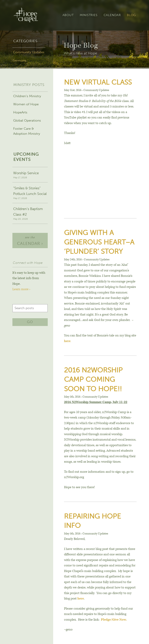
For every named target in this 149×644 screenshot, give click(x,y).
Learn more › (21, 289)
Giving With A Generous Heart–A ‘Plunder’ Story (99, 242)
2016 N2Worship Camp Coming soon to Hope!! (93, 379)
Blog (131, 15)
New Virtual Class (98, 82)
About (68, 15)
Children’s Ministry (27, 96)
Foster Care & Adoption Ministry (27, 131)
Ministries (89, 15)
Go (30, 322)
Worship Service (30, 175)
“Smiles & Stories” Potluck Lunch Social (30, 193)
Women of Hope (26, 104)
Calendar (112, 15)
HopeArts (20, 112)
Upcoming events (26, 157)
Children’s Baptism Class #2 (30, 214)
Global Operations (27, 120)
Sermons (20, 60)
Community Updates (29, 52)
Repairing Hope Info (93, 521)
